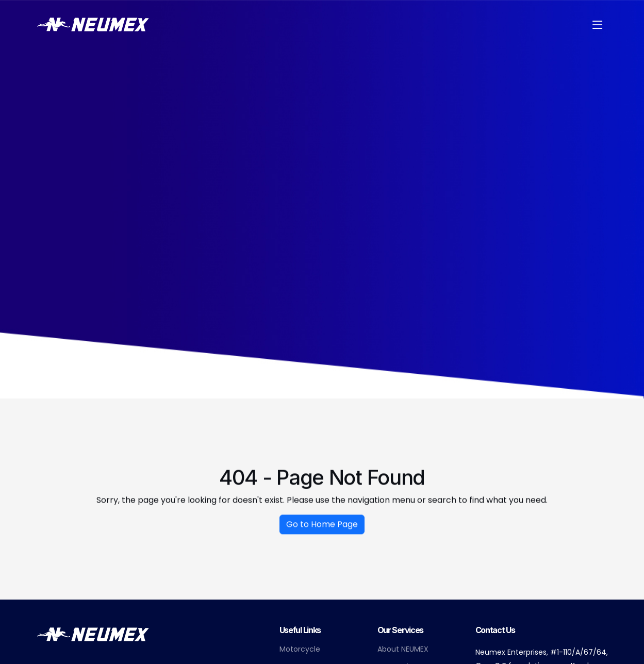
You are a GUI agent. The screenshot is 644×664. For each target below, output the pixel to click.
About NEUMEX (403, 649)
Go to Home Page (322, 528)
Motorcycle (300, 649)
